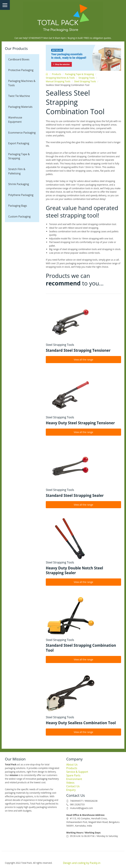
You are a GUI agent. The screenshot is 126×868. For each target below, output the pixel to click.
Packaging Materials (20, 107)
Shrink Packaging (19, 184)
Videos (70, 783)
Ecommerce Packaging (22, 133)
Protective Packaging (21, 70)
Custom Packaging (19, 217)
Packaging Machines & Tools (22, 83)
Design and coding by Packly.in (82, 863)
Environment (74, 779)
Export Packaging (19, 143)
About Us (72, 765)
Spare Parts (73, 775)
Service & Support (77, 772)
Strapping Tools (86, 78)
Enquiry (71, 790)
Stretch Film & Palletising (17, 171)
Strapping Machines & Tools (60, 78)
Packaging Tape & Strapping (19, 156)
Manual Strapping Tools (58, 81)
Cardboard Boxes (19, 59)
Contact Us (73, 786)
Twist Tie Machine (19, 96)
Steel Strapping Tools (85, 81)
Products (56, 74)
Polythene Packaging (21, 195)
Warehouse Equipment (15, 120)
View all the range (83, 360)
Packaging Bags (18, 206)
